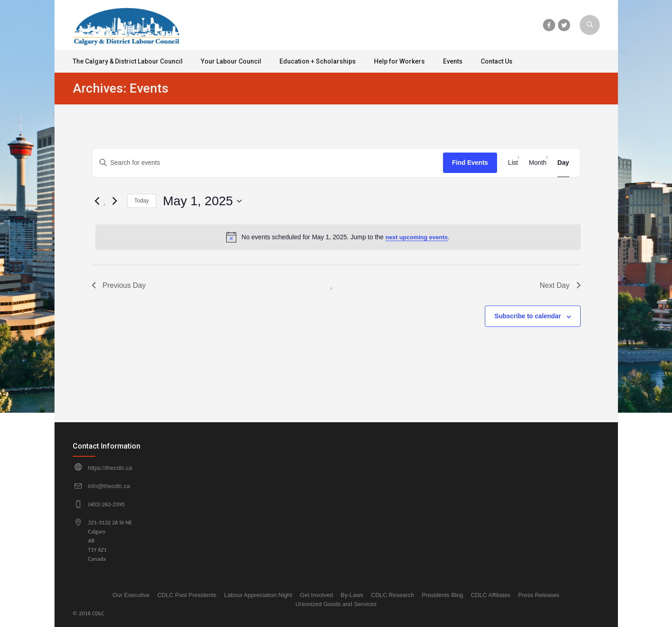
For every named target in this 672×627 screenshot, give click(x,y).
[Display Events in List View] (513, 163)
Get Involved (316, 595)
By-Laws (352, 595)
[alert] (338, 237)
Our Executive (131, 595)
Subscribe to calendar (528, 316)
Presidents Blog (442, 595)
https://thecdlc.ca (110, 468)
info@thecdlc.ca (109, 486)
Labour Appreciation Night (258, 595)
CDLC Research (393, 595)
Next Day (560, 285)
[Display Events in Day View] (563, 163)
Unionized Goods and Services (336, 604)
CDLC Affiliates (490, 595)
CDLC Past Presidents (187, 595)
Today (142, 201)
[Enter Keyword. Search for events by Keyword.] (268, 163)
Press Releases (539, 595)
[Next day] (115, 201)
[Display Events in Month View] (538, 163)
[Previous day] (97, 201)
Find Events (470, 163)
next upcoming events (416, 237)
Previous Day (119, 285)
